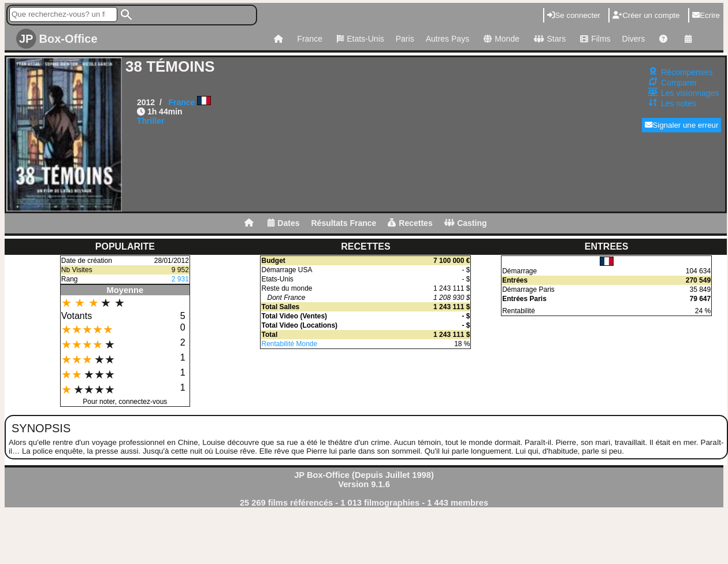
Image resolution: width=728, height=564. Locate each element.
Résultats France (343, 223)
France (310, 39)
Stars (548, 39)
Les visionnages (690, 93)
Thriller (151, 121)
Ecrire (706, 15)
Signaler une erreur (681, 125)
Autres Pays (447, 39)
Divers (634, 39)
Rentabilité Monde (289, 344)
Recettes (410, 223)
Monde (500, 39)
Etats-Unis (359, 39)
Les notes (679, 103)
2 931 (180, 279)
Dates (283, 223)
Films (594, 39)
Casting (466, 223)
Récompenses (687, 72)
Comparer (679, 83)
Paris (405, 39)
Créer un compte (646, 15)
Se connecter (574, 15)
